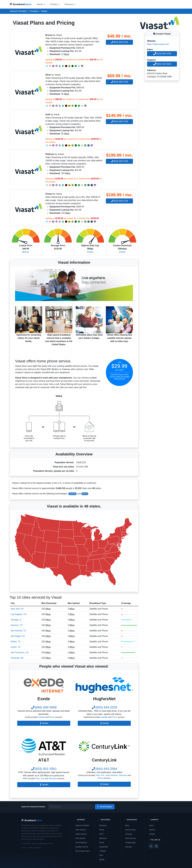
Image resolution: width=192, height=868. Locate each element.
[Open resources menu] (70, 4)
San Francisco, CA (20, 652)
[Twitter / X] (156, 846)
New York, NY (17, 609)
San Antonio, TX (18, 631)
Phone (85, 494)
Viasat (102, 842)
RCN (101, 855)
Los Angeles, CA (19, 614)
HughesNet (104, 847)
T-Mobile (103, 851)
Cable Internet (81, 834)
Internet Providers (82, 825)
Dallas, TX (16, 642)
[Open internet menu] (41, 4)
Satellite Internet (82, 847)
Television (53, 779)
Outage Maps (131, 842)
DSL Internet (80, 838)
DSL (43, 779)
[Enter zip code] (71, 807)
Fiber (38, 779)
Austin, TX (16, 647)
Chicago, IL (16, 620)
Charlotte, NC (17, 658)
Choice (90, 252)
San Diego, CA (18, 636)
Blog (127, 825)
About (151, 825)
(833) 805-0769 (119, 42)
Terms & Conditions (34, 848)
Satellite (72, 494)
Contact (152, 834)
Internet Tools (131, 830)
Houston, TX (17, 625)
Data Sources (131, 838)
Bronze (26, 252)
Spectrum (103, 838)
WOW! (102, 860)
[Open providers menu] (55, 4)
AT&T (101, 834)
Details (44, 723)
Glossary (129, 834)
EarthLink (103, 825)
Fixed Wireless (112, 775)
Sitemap (129, 847)
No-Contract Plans (83, 851)
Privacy (24, 848)
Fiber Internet (81, 830)
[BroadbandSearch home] (21, 4)
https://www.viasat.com (158, 44)
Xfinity (102, 830)
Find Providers (105, 807)
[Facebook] (151, 846)
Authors (152, 830)
